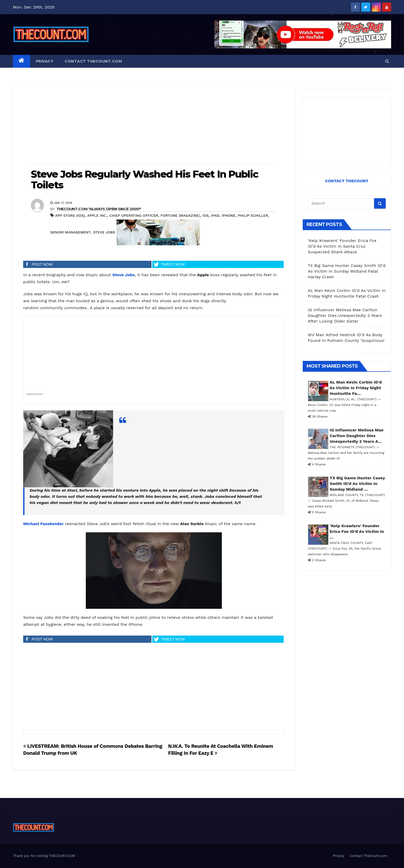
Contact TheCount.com (93, 61)
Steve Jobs (104, 232)
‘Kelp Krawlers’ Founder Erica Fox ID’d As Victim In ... (357, 531)
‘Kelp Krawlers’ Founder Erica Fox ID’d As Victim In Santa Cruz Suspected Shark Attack (342, 246)
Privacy (45, 61)
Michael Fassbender (43, 524)
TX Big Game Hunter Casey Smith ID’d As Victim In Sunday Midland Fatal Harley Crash (347, 271)
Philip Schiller (253, 215)
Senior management (70, 232)
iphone (229, 215)
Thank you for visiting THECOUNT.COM (44, 856)
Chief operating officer (134, 215)
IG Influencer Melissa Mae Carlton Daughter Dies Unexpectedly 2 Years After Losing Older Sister (345, 315)
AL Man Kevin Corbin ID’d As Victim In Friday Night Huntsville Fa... (356, 388)
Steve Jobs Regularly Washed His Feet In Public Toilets (145, 180)
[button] (387, 61)
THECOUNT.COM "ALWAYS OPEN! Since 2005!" (99, 209)
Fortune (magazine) (180, 215)
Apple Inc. (97, 215)
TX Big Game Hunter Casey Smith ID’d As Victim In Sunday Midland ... (357, 484)
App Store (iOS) (70, 215)
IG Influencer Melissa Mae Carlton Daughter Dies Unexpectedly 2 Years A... (357, 436)
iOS (206, 215)
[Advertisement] (154, 124)
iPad (215, 215)
